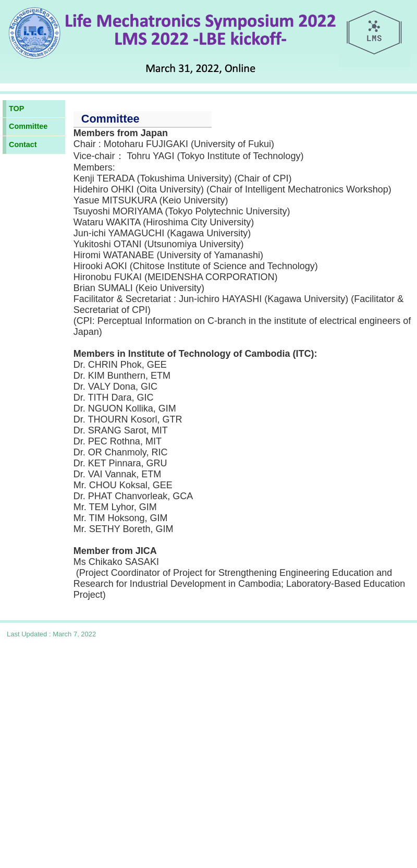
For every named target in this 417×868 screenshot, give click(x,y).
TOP (16, 108)
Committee (28, 126)
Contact (23, 144)
